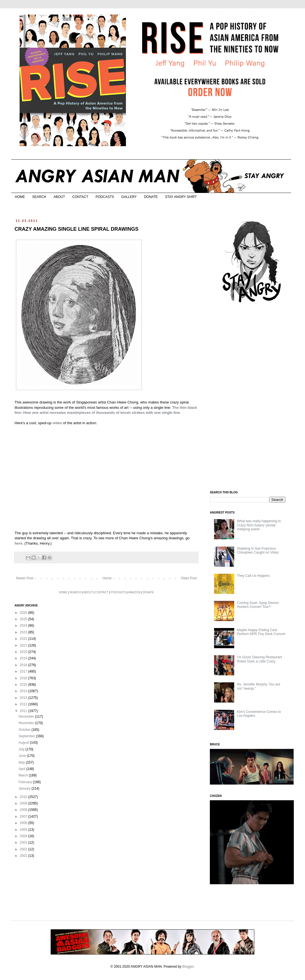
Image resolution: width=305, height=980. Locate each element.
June (23, 756)
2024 (24, 626)
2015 (24, 685)
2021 (24, 645)
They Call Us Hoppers (253, 576)
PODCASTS (105, 197)
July (22, 749)
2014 (24, 691)
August (24, 743)
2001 (24, 856)
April (22, 769)
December (27, 717)
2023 (24, 632)
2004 (24, 836)
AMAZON (134, 592)
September (27, 736)
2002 (24, 849)
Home (107, 578)
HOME (20, 197)
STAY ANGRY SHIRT (181, 197)
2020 (24, 652)
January (25, 788)
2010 (24, 797)
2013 (24, 698)
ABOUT (59, 197)
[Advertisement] (252, 397)
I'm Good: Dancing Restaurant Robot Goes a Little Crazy (260, 659)
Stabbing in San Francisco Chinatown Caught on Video (258, 550)
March (24, 775)
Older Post (189, 578)
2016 (24, 678)
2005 (24, 830)
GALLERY (129, 197)
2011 (24, 711)
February (26, 782)
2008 (24, 810)
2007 (24, 816)
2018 (24, 665)
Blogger (188, 967)
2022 (24, 639)
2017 (24, 671)
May (22, 762)
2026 (24, 613)
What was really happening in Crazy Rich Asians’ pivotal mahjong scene (259, 525)
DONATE (151, 197)
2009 (24, 803)
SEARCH (39, 197)
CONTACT (80, 197)
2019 (24, 658)
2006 (24, 823)
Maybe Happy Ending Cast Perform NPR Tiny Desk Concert (261, 632)
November (27, 723)
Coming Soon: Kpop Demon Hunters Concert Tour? (258, 605)
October (25, 730)
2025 (24, 619)
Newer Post (25, 578)
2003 (24, 843)
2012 (24, 704)
